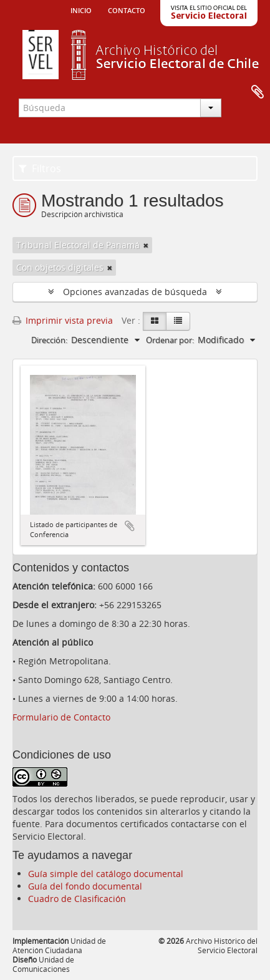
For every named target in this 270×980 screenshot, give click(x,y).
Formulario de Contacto (61, 717)
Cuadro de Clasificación (77, 899)
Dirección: (49, 340)
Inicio (81, 9)
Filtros (40, 168)
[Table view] (178, 321)
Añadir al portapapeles (130, 526)
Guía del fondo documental (85, 886)
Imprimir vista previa (63, 320)
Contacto (127, 9)
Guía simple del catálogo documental (106, 874)
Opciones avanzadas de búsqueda (135, 292)
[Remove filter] (146, 245)
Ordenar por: (170, 340)
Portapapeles (258, 92)
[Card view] (155, 321)
